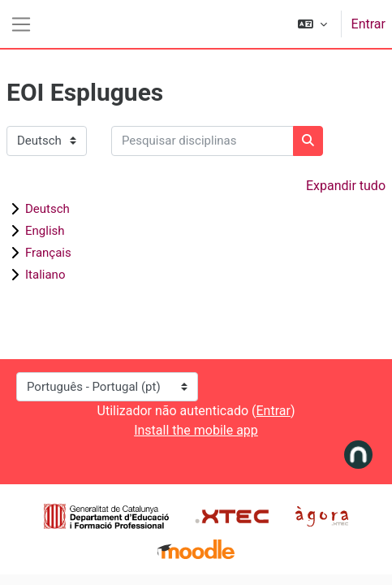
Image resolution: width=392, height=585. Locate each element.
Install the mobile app (196, 430)
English (45, 231)
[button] (312, 24)
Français (48, 253)
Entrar (368, 24)
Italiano (45, 275)
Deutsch (47, 209)
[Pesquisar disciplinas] (202, 141)
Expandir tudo (346, 186)
